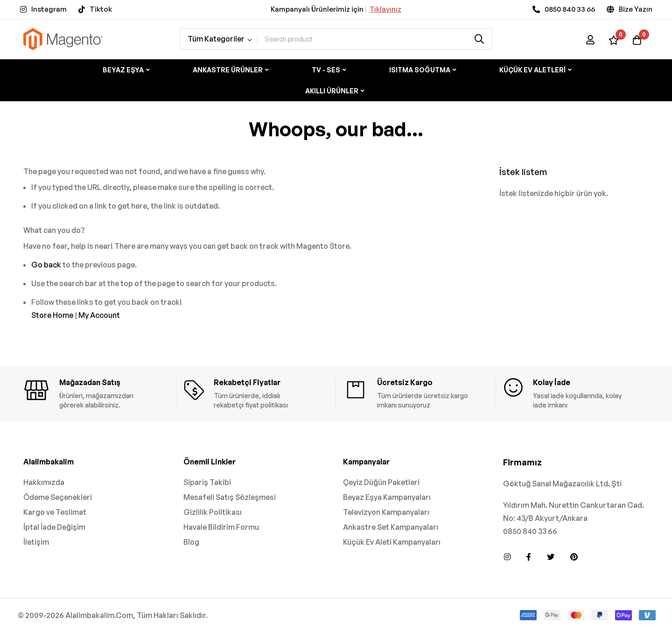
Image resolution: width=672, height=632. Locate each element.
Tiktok (101, 9)
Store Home (52, 315)
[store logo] (63, 39)
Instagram (49, 9)
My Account (99, 315)
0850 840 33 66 (570, 9)
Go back (46, 265)
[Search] (479, 39)
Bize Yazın (636, 9)
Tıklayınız (385, 9)
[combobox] (374, 39)
